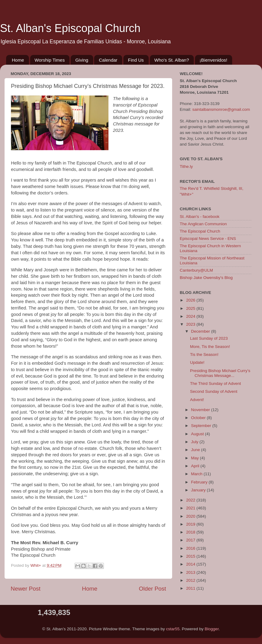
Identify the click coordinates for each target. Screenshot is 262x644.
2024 (191, 316)
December (201, 331)
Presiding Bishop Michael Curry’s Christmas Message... (220, 373)
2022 (191, 500)
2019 (191, 524)
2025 (191, 308)
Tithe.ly (186, 166)
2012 (191, 580)
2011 (191, 588)
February (200, 482)
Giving (82, 60)
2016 (191, 548)
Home (18, 60)
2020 (191, 516)
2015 (191, 556)
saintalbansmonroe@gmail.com (221, 109)
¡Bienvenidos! (213, 60)
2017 (191, 540)
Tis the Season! (204, 355)
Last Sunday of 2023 (209, 338)
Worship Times (50, 60)
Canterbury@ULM (196, 270)
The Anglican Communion (203, 224)
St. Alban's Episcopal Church (70, 28)
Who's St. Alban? (172, 60)
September (202, 426)
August (198, 434)
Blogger (212, 629)
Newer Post (26, 589)
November (201, 410)
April (196, 466)
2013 (191, 572)
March (197, 474)
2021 (191, 508)
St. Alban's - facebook (200, 217)
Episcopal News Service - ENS (208, 239)
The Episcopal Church (200, 231)
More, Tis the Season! (210, 347)
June (196, 450)
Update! (197, 362)
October (199, 418)
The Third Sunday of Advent (216, 384)
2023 (191, 324)
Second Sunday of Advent (214, 391)
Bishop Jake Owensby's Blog (206, 278)
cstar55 (173, 629)
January (199, 490)
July (195, 442)
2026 (191, 300)
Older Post (152, 589)
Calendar (108, 60)
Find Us (136, 60)
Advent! (197, 400)
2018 (191, 532)
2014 (191, 564)
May (195, 458)
